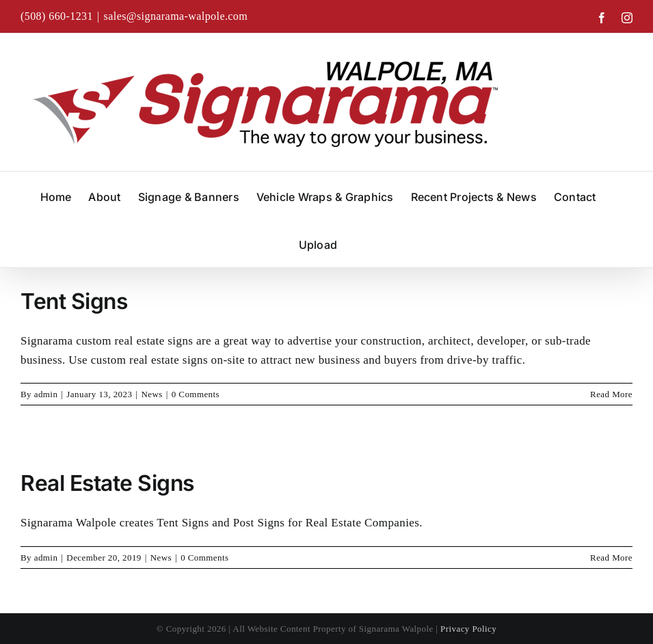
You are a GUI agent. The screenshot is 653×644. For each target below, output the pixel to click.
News (151, 394)
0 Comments (196, 394)
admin (46, 394)
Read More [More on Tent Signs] (611, 394)
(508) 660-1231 (57, 16)
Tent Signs (74, 301)
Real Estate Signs (107, 483)
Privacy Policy (468, 629)
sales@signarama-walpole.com (176, 16)
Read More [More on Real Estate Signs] (611, 558)
